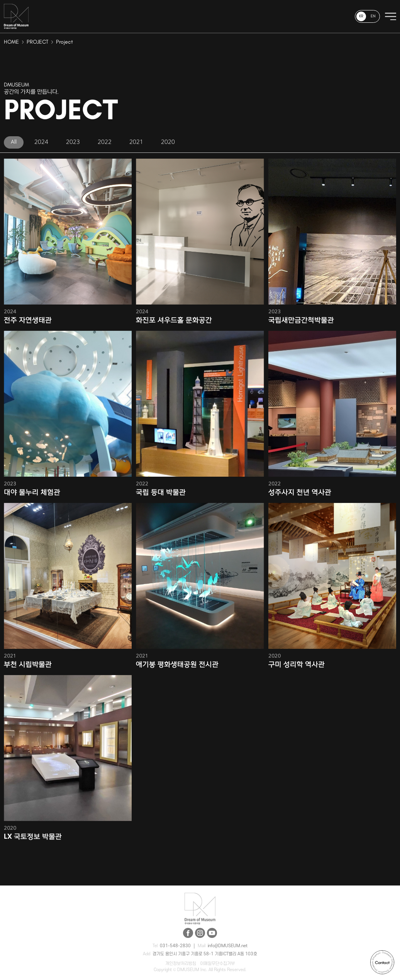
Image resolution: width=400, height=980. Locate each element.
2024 (41, 142)
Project (64, 42)
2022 (105, 142)
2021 (136, 142)
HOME (11, 42)
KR (361, 16)
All (14, 142)
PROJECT (37, 42)
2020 (168, 142)
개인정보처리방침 (181, 964)
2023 (73, 142)
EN (373, 16)
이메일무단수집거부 (217, 964)
